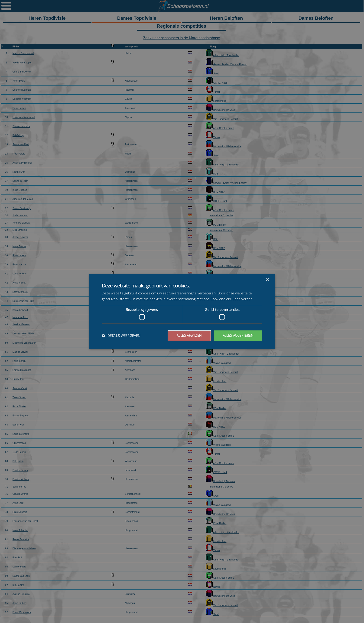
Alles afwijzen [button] (189, 335)
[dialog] (182, 311)
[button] (121, 336)
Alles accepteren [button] (238, 335)
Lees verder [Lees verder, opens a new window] (242, 299)
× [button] (267, 279)
